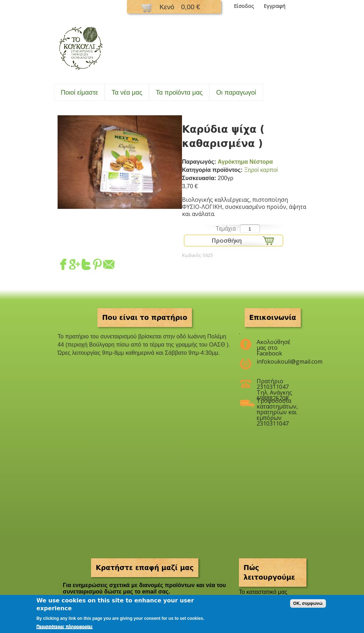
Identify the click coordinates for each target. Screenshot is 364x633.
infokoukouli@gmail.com (277, 362)
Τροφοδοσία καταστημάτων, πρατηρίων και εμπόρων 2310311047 (277, 403)
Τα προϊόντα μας (179, 93)
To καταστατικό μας (263, 592)
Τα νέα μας (127, 93)
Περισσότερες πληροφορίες (64, 627)
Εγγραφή (275, 6)
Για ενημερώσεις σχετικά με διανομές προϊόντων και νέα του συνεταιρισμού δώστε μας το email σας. (144, 588)
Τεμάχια (226, 228)
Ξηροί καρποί (261, 170)
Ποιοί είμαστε (79, 93)
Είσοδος (244, 6)
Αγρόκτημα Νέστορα (245, 162)
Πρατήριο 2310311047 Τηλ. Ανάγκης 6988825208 (274, 384)
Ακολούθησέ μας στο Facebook (274, 345)
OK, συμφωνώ (308, 603)
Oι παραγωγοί (236, 93)
